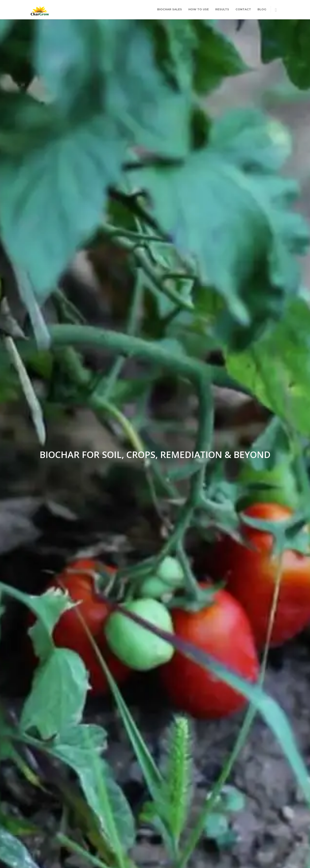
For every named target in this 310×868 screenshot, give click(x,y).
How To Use (199, 9)
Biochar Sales (170, 9)
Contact (243, 9)
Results (222, 9)
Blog (262, 9)
